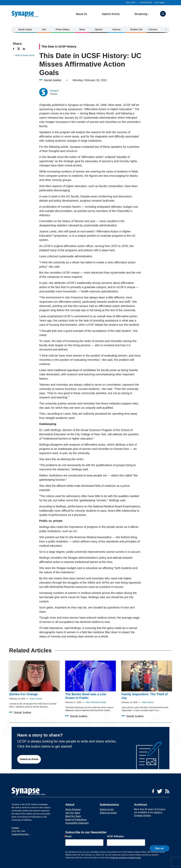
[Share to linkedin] (26, 49)
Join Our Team (73, 813)
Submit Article (111, 14)
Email (68, 836)
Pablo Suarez (148, 702)
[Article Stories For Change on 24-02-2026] (34, 678)
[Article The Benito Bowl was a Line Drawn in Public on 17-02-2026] (90, 680)
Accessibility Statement (77, 823)
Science (116, 29)
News (82, 29)
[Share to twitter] (20, 49)
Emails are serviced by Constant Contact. (126, 858)
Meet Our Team (73, 816)
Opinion (99, 29)
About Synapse (73, 809)
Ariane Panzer (36, 699)
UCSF (160, 3)
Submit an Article (29, 759)
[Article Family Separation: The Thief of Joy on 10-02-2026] (147, 680)
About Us (81, 14)
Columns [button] (153, 29)
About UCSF (131, 3)
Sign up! (160, 842)
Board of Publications (76, 820)
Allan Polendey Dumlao (96, 702)
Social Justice (25, 29)
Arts (44, 29)
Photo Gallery (63, 29)
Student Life (136, 29)
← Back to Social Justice (24, 55)
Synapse (54, 91)
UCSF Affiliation (115, 836)
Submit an (107, 809)
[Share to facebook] (15, 49)
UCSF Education (146, 3)
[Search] (163, 14)
